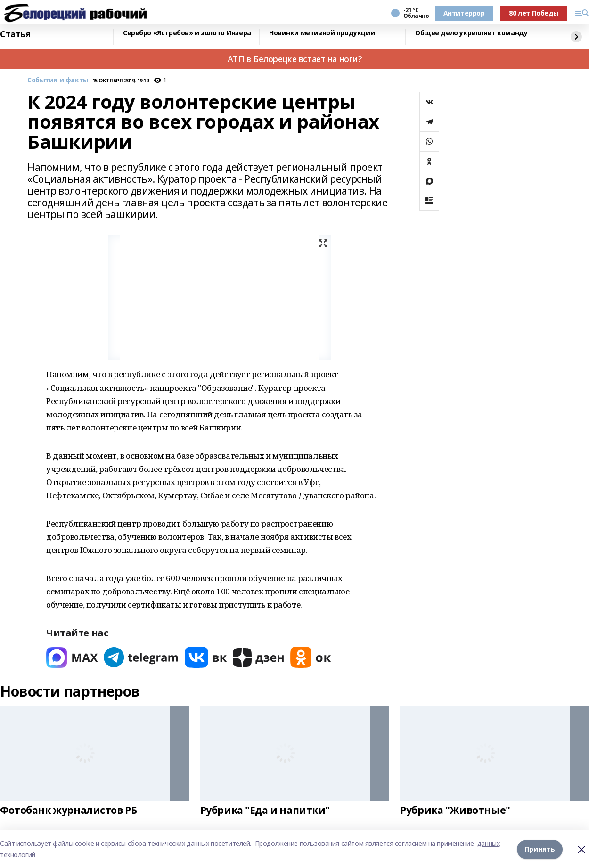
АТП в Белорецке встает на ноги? (295, 59)
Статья (15, 34)
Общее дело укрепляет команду (471, 33)
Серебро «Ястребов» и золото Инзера (187, 33)
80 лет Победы (534, 13)
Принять (540, 849)
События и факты (58, 80)
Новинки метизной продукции (322, 33)
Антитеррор (464, 13)
